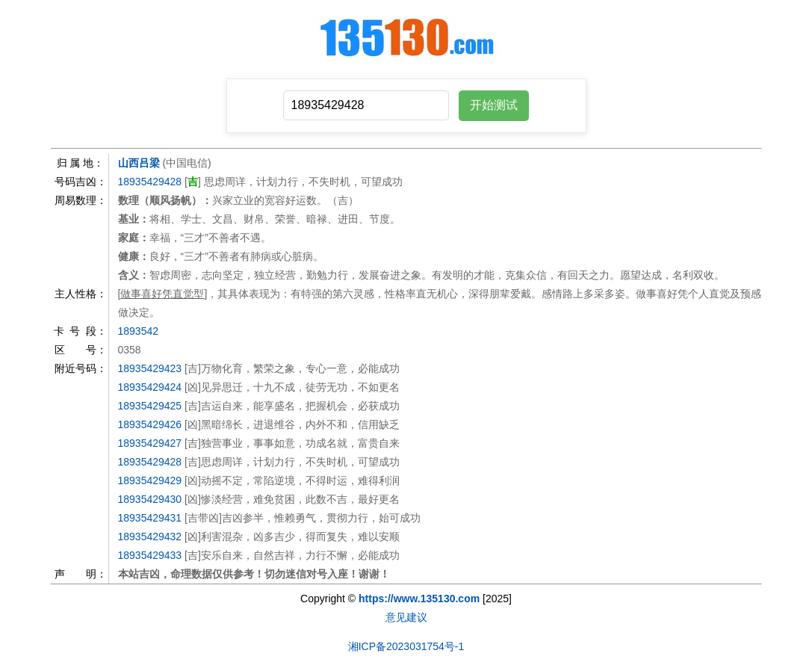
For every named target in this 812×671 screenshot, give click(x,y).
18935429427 (150, 443)
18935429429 (150, 480)
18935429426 (150, 424)
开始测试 (494, 105)
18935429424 (150, 387)
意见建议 (406, 617)
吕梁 (149, 163)
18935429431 (150, 518)
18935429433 (150, 555)
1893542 (139, 331)
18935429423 (150, 368)
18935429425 (150, 406)
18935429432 (150, 537)
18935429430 (150, 499)
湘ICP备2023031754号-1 (406, 646)
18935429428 (150, 182)
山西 (128, 163)
